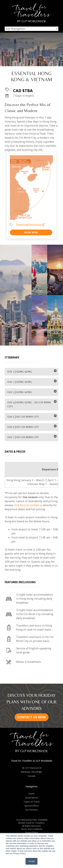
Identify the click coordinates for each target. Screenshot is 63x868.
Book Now (31, 232)
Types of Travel (32, 802)
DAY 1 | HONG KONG (20, 372)
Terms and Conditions (32, 829)
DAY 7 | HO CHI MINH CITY (23, 437)
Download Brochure (30, 225)
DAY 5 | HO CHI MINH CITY (23, 417)
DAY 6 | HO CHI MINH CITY (23, 427)
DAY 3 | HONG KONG (20, 392)
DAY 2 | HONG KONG (20, 382)
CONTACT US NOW (32, 717)
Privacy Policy (32, 832)
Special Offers (32, 806)
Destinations (32, 798)
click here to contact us (28, 505)
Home (32, 794)
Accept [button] (32, 861)
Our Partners (32, 810)
